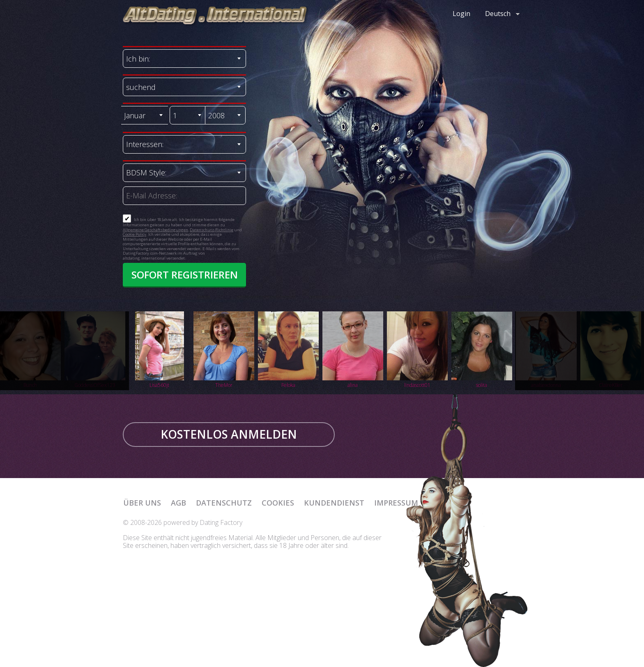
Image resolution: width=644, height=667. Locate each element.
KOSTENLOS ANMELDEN (229, 434)
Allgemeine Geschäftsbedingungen (155, 230)
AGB (178, 503)
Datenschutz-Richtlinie (212, 230)
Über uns (142, 503)
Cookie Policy (135, 234)
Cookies (278, 503)
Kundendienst (334, 503)
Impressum (396, 503)
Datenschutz (224, 503)
